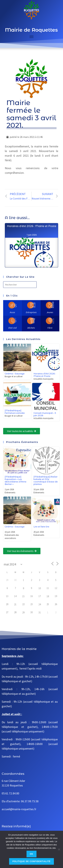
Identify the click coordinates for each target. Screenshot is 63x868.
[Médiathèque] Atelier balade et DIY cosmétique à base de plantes (46, 480)
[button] (22, 431)
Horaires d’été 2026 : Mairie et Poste (31, 242)
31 (40, 612)
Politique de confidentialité (31, 861)
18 (48, 596)
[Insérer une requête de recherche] (20, 285)
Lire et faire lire (41, 527)
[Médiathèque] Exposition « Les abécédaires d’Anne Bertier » (16, 480)
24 (40, 604)
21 (15, 604)
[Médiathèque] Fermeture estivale (15, 412)
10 (40, 588)
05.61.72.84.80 (10, 793)
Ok (31, 854)
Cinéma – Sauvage (15, 374)
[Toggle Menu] (31, 37)
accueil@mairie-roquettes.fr (19, 809)
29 (23, 612)
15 (23, 596)
